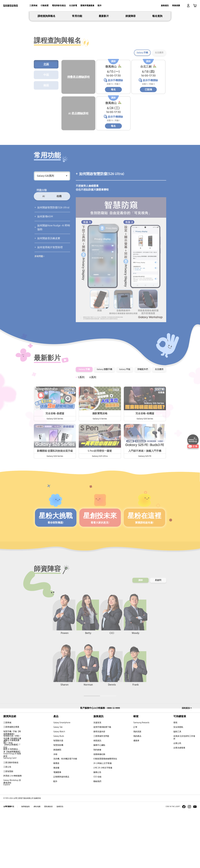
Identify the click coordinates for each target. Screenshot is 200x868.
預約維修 (97, 806)
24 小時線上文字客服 (103, 820)
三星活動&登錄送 (11, 819)
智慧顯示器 (58, 797)
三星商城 (7, 779)
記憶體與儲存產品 (61, 833)
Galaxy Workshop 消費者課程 (12, 838)
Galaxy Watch (59, 788)
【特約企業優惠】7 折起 (12, 802)
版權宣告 (60, 863)
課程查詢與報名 (46, 72)
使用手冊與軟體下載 (102, 784)
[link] (195, 6)
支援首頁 (97, 779)
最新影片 (104, 72)
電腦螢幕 (57, 829)
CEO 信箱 (97, 833)
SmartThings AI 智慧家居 (12, 811)
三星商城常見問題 (101, 793)
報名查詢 (157, 72)
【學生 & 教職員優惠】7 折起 (11, 798)
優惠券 (136, 797)
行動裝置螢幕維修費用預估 (105, 815)
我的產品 (137, 793)
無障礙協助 (25, 863)
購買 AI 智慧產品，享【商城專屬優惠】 (12, 807)
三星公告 (7, 823)
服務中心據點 (99, 802)
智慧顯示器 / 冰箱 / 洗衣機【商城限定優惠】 (12, 795)
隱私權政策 (48, 863)
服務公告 (97, 829)
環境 (175, 779)
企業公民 (177, 800)
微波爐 (56, 824)
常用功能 (77, 72)
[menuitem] (33, 6)
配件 (55, 838)
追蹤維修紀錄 (99, 811)
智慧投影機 (58, 802)
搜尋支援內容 (99, 788)
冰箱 (55, 811)
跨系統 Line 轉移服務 (13, 832)
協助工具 (177, 788)
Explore (7, 841)
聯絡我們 (97, 838)
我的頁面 (137, 788)
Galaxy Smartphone (62, 779)
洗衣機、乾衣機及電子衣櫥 (65, 815)
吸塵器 (56, 820)
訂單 (135, 784)
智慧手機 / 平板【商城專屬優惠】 (12, 789)
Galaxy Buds (59, 793)
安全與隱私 (178, 784)
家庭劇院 (57, 806)
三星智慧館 (8, 828)
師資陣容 (131, 72)
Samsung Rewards (141, 779)
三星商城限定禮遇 (11, 783)
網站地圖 (37, 863)
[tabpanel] (100, 40)
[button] (188, 6)
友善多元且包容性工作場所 (184, 794)
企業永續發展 (179, 804)
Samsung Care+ (10, 814)
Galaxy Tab (58, 784)
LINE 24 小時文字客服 (103, 824)
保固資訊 (97, 797)
